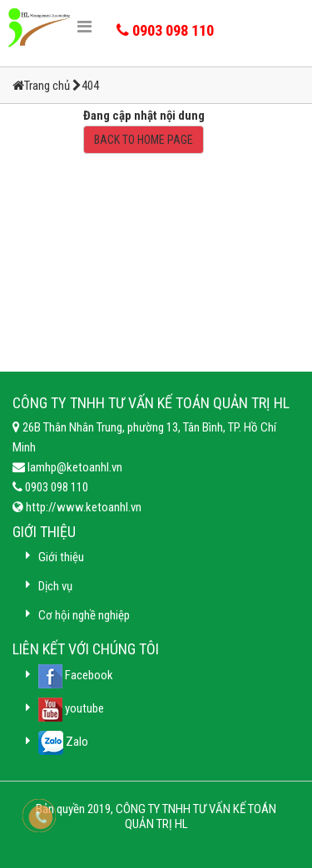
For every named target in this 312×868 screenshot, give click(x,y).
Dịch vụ (55, 586)
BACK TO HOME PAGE (144, 140)
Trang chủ (48, 86)
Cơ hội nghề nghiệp (84, 615)
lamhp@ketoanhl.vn (74, 467)
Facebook (76, 675)
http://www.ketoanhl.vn (82, 507)
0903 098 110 (55, 487)
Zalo (63, 742)
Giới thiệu (61, 557)
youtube (71, 708)
